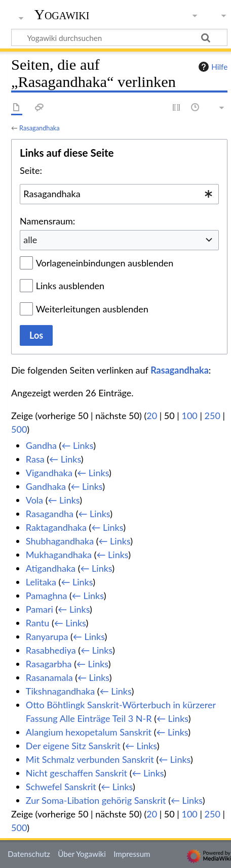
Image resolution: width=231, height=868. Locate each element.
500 (19, 429)
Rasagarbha (49, 664)
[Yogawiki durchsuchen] (119, 37)
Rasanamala (49, 677)
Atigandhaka (51, 568)
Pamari (40, 609)
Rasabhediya (51, 650)
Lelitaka (41, 582)
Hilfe (212, 67)
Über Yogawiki (82, 854)
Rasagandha (50, 514)
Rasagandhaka (40, 128)
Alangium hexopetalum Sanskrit (89, 732)
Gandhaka (46, 486)
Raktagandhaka (56, 527)
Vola (34, 500)
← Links (77, 445)
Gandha (41, 445)
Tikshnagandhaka (60, 691)
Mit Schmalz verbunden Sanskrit (90, 759)
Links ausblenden (70, 286)
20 (152, 416)
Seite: (31, 170)
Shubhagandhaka (60, 541)
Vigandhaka (49, 473)
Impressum (132, 854)
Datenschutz (29, 854)
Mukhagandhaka (59, 555)
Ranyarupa (47, 636)
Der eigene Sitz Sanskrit (73, 746)
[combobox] (119, 194)
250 (213, 416)
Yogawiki (62, 15)
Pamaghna (47, 596)
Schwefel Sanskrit (61, 787)
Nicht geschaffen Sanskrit (76, 773)
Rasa (35, 459)
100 (189, 416)
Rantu (38, 623)
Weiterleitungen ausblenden (92, 309)
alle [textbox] (30, 240)
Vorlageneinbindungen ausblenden (105, 263)
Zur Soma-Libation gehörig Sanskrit (96, 800)
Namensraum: (47, 221)
